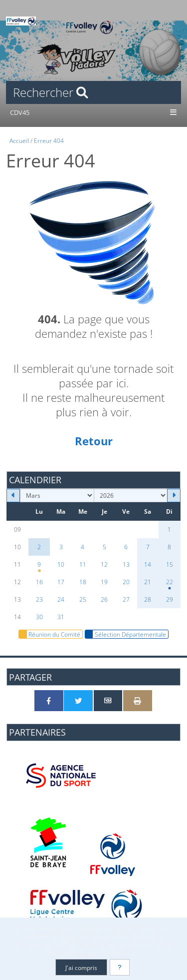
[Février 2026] (13, 495)
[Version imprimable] (138, 701)
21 (148, 582)
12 (104, 564)
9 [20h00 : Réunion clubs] (39, 567)
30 (39, 617)
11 (83, 564)
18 (83, 582)
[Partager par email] (108, 701)
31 (61, 617)
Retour (94, 441)
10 (61, 564)
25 (83, 599)
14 (148, 564)
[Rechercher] (93, 93)
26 (104, 599)
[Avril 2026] (174, 495)
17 (61, 582)
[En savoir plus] (120, 967)
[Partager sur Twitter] (78, 701)
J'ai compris (81, 968)
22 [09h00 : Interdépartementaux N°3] (169, 584)
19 (104, 582)
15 (170, 564)
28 (148, 599)
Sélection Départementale (126, 634)
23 (39, 599)
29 (170, 599)
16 (39, 582)
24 (61, 599)
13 (126, 564)
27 (126, 599)
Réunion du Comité (50, 634)
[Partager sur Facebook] (49, 701)
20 (126, 582)
